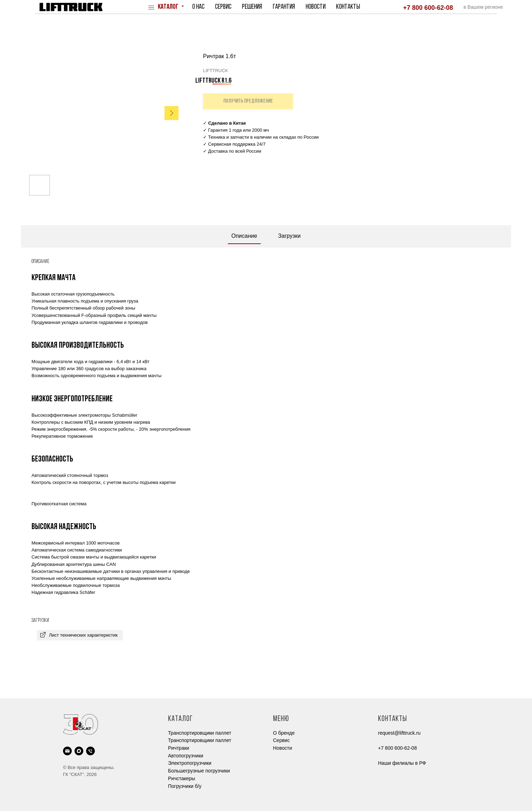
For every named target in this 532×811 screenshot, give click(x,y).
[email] (67, 751)
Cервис (281, 740)
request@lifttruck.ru (399, 733)
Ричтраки (178, 748)
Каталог (169, 7)
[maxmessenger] (79, 751)
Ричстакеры (181, 778)
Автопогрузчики (186, 756)
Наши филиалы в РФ (402, 763)
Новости (316, 7)
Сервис (223, 7)
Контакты (348, 7)
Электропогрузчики (190, 763)
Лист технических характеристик (83, 635)
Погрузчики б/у (185, 786)
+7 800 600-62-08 (428, 8)
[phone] (90, 751)
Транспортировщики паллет (200, 733)
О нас (198, 7)
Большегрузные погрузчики (199, 771)
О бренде (284, 733)
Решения (252, 7)
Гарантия (284, 7)
